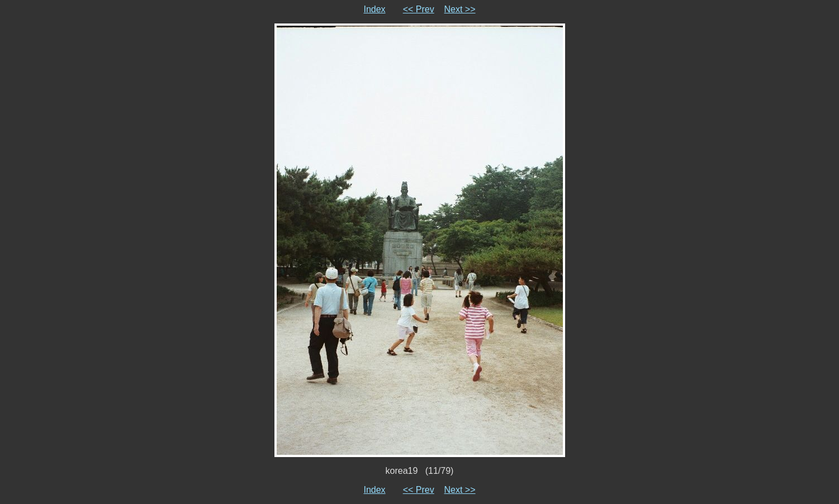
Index (374, 9)
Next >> (460, 9)
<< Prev (419, 9)
